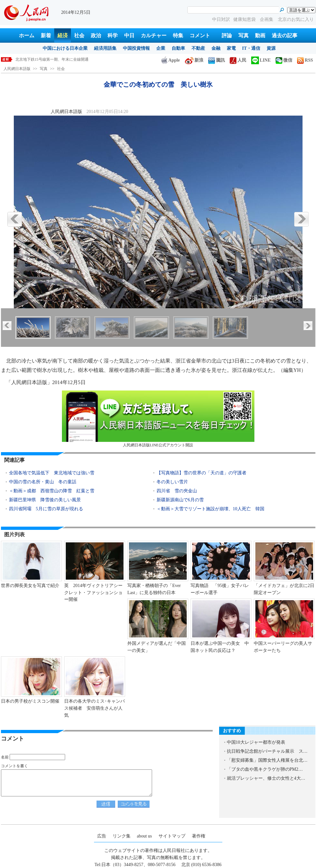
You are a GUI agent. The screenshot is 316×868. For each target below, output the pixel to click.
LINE (261, 60)
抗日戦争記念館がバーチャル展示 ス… (267, 751)
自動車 (178, 48)
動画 (260, 35)
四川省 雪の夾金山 (177, 491)
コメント (200, 35)
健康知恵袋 (245, 19)
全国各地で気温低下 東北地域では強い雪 (52, 473)
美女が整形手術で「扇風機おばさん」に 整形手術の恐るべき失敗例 (75, 59)
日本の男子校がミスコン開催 (30, 701)
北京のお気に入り (296, 19)
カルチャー (154, 35)
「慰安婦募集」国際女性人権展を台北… (267, 760)
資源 (271, 48)
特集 (178, 35)
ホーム (27, 35)
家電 (231, 48)
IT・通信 (251, 48)
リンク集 (122, 836)
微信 (284, 60)
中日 (129, 35)
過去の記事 (285, 35)
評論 (227, 35)
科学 (113, 35)
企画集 (267, 19)
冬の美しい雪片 (172, 482)
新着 (46, 35)
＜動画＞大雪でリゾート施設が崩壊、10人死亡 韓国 (210, 509)
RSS (305, 60)
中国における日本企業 (65, 48)
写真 (243, 35)
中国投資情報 (136, 48)
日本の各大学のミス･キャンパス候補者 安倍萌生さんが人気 (94, 708)
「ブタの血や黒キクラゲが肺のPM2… (265, 769)
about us (145, 836)
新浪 (194, 60)
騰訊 (217, 60)
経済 (63, 35)
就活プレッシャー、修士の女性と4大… (266, 778)
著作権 (199, 836)
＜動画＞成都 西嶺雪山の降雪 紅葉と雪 (52, 491)
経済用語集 (105, 48)
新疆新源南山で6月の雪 (180, 500)
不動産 (198, 48)
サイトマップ (172, 836)
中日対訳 (221, 19)
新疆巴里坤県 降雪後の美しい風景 (45, 500)
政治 (96, 35)
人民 (238, 60)
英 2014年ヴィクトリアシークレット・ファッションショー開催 (93, 592)
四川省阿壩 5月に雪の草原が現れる (46, 509)
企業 (161, 48)
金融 (216, 48)
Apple (171, 60)
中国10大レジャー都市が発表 (256, 742)
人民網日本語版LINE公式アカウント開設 (158, 419)
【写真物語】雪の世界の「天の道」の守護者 (201, 473)
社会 (79, 35)
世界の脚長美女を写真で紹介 (30, 586)
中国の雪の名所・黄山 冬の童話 (43, 482)
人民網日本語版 (17, 69)
